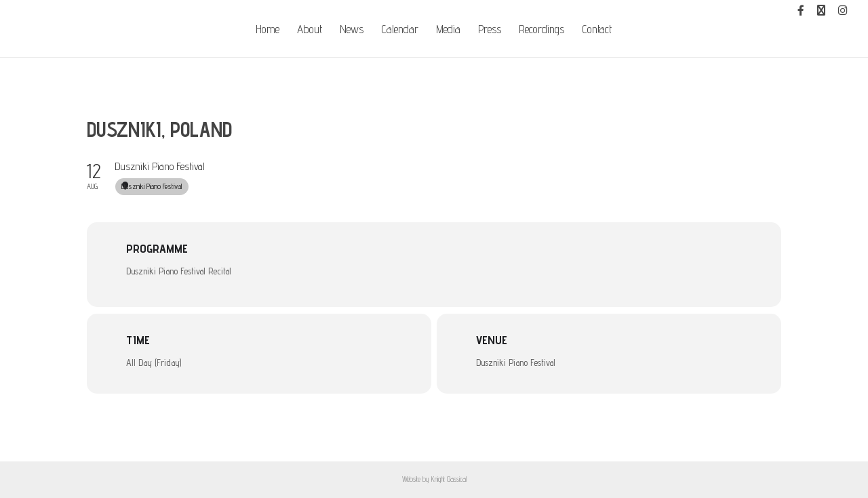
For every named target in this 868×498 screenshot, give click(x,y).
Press (490, 30)
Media (448, 30)
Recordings (541, 30)
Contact (597, 30)
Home (268, 30)
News (352, 30)
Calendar (400, 30)
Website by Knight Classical (434, 479)
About (310, 30)
